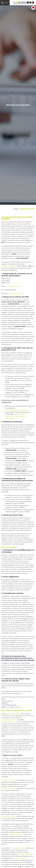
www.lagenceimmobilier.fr (9, 266)
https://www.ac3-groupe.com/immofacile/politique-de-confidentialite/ (16, 416)
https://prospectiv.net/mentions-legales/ (17, 410)
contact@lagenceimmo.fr (13, 286)
